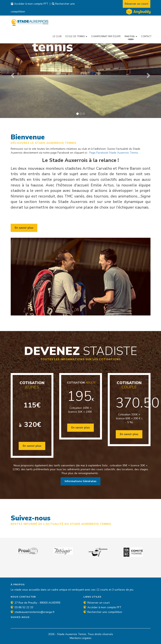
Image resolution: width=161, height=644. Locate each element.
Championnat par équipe (106, 36)
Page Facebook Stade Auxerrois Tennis (114, 153)
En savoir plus (24, 228)
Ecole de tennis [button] (76, 36)
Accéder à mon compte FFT (29, 4)
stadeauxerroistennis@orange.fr (35, 612)
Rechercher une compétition (105, 612)
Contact (146, 36)
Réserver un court (137, 4)
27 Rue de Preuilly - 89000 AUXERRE (38, 603)
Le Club (57, 36)
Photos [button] (131, 36)
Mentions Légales (81, 638)
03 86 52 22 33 (24, 607)
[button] (12, 74)
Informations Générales (80, 481)
